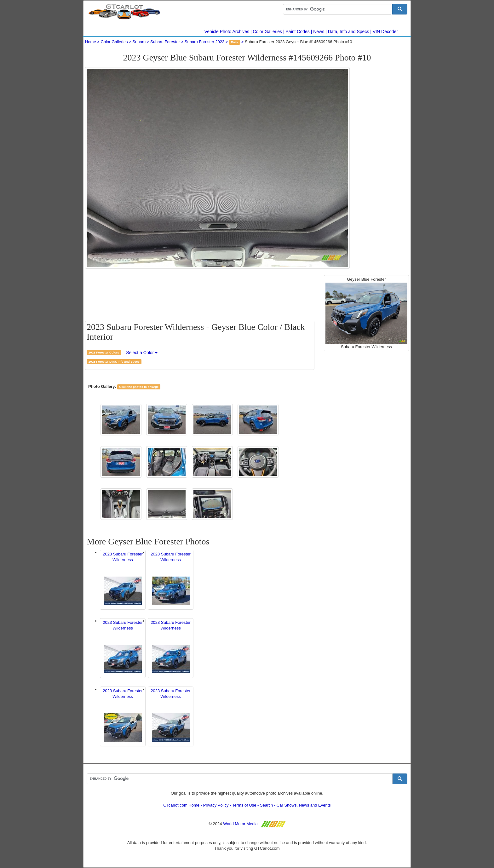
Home (91, 42)
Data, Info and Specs (349, 32)
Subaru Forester (165, 42)
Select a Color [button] (142, 353)
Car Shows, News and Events (304, 805)
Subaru (139, 42)
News (319, 32)
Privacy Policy (216, 805)
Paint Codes (298, 32)
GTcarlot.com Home (181, 805)
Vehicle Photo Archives (227, 32)
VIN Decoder (385, 32)
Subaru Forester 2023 (204, 42)
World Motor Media (240, 824)
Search (266, 805)
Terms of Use (244, 805)
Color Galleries (268, 32)
